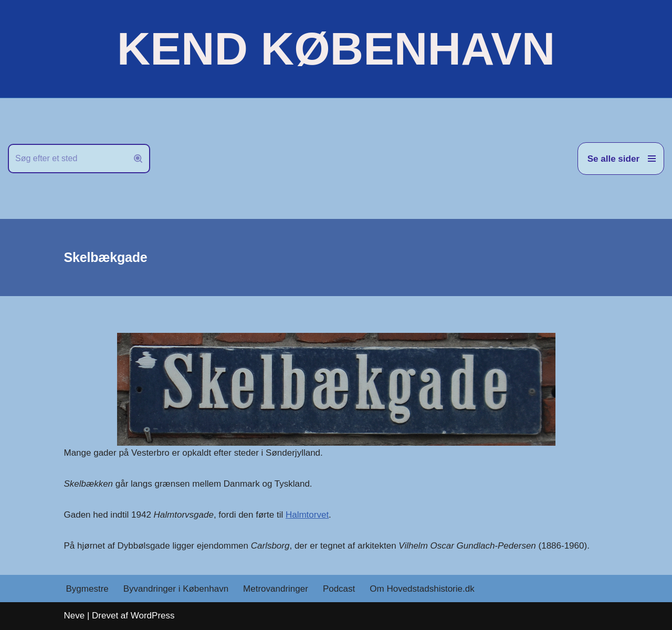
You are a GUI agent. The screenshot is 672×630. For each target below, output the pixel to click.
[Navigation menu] (621, 159)
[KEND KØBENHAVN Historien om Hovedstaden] (336, 49)
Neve (75, 616)
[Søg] (67, 159)
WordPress (153, 616)
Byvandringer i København (176, 589)
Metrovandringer (276, 589)
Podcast (339, 589)
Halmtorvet (307, 515)
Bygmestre (87, 589)
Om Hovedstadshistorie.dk (422, 589)
